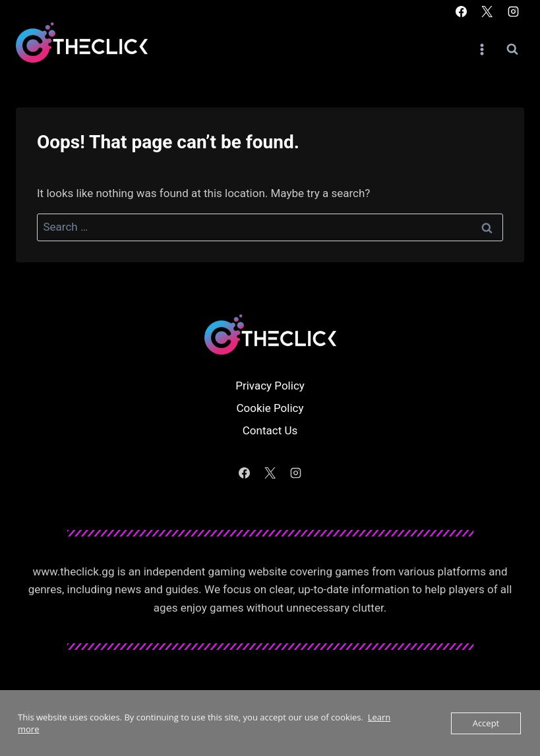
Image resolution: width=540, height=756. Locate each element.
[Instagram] (513, 11)
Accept (486, 723)
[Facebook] (462, 11)
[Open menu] (482, 49)
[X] (487, 11)
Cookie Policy (270, 408)
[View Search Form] (512, 49)
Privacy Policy (270, 386)
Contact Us (270, 430)
